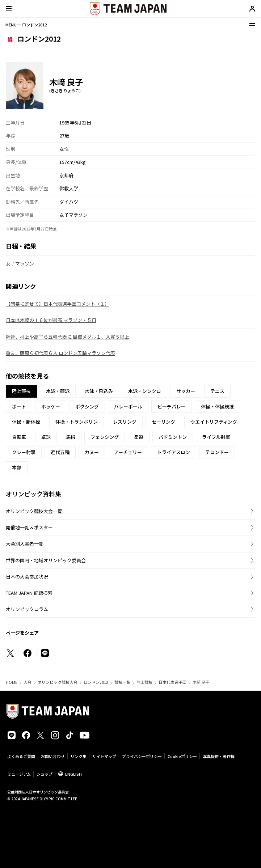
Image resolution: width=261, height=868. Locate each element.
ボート (19, 407)
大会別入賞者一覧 (25, 544)
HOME (12, 682)
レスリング (125, 422)
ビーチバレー (172, 407)
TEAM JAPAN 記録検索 (29, 593)
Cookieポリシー (182, 756)
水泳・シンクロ (145, 391)
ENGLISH (73, 774)
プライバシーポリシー (142, 756)
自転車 (19, 437)
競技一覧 (122, 682)
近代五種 (60, 452)
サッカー (186, 391)
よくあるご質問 (21, 756)
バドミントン (173, 437)
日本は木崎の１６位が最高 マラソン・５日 (51, 320)
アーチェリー (128, 452)
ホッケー (51, 407)
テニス (217, 391)
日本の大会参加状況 (27, 577)
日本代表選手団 (172, 682)
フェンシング (105, 437)
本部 (17, 467)
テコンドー (217, 452)
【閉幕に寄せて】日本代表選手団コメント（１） (58, 304)
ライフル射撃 (216, 437)
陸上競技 (144, 682)
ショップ (45, 774)
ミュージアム (19, 774)
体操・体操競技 (217, 407)
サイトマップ (104, 756)
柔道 (139, 437)
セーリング (163, 422)
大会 (28, 682)
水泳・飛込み (99, 391)
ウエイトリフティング (214, 422)
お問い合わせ (53, 756)
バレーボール (128, 407)
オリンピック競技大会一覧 (34, 511)
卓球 (46, 437)
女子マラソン (20, 264)
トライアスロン (174, 452)
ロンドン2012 (96, 682)
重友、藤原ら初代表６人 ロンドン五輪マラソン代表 (60, 353)
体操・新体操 (26, 422)
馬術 (71, 437)
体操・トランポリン (77, 422)
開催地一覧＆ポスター (29, 527)
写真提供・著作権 (219, 756)
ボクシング (87, 407)
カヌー (92, 452)
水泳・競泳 (58, 391)
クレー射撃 (24, 452)
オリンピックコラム (27, 609)
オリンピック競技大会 (58, 682)
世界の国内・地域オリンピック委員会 (46, 560)
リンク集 (79, 756)
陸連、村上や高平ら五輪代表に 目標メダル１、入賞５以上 (68, 337)
